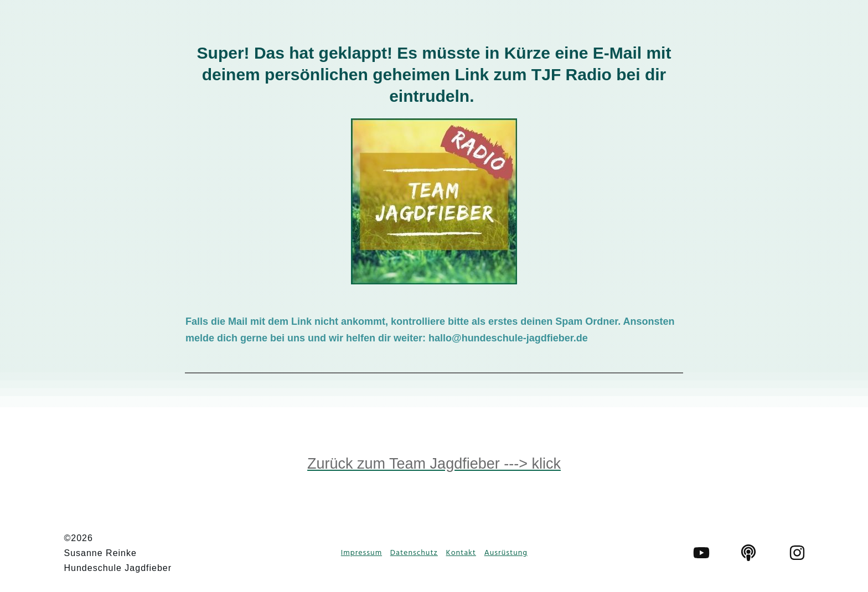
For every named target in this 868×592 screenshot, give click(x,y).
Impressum (361, 553)
